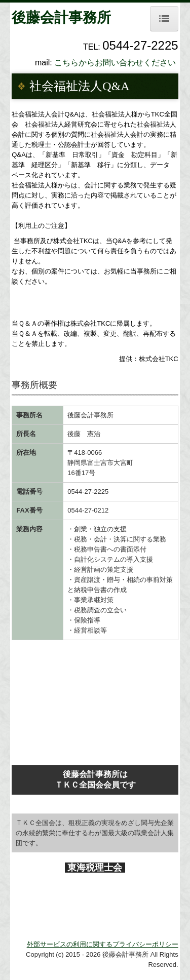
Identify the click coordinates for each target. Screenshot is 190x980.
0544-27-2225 (88, 492)
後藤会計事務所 (61, 17)
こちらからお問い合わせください (115, 63)
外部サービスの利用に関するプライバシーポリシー (103, 944)
